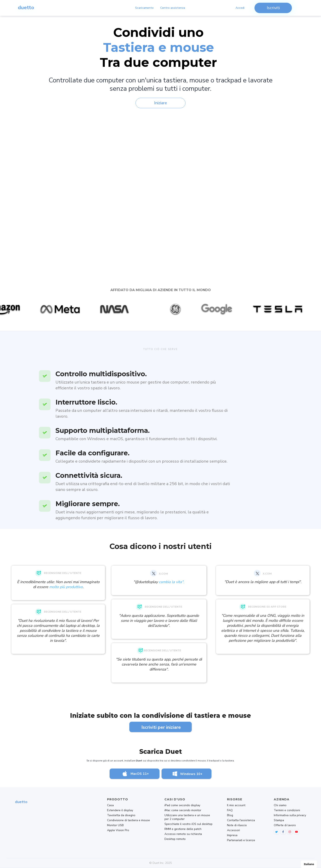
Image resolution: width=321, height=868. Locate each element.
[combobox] (309, 864)
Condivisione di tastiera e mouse (128, 820)
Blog (230, 815)
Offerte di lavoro (285, 825)
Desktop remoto (175, 839)
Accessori (233, 830)
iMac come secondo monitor (183, 810)
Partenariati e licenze (241, 840)
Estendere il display (120, 810)
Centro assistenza (173, 8)
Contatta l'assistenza (241, 820)
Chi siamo (280, 805)
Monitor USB (115, 825)
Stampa (279, 820)
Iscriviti (273, 8)
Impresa (232, 835)
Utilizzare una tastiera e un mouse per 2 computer (187, 817)
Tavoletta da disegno (121, 815)
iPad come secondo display (182, 805)
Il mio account (236, 805)
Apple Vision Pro (118, 830)
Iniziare (160, 103)
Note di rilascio (237, 825)
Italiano (309, 864)
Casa (110, 805)
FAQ (230, 810)
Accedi (240, 8)
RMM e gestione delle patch (183, 829)
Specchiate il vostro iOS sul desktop (188, 824)
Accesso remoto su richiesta (183, 834)
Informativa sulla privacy (290, 815)
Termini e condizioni (287, 810)
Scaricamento (144, 8)
